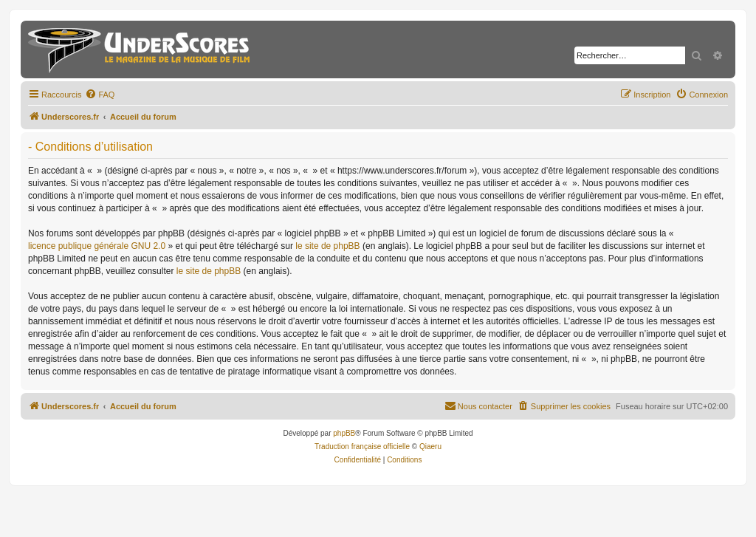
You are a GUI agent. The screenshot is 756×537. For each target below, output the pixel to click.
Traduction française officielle (362, 447)
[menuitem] (100, 95)
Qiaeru (430, 447)
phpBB (344, 433)
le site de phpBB (327, 246)
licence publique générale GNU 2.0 (97, 246)
